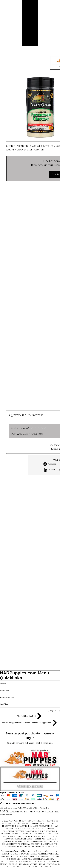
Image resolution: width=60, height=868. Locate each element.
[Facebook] (50, 464)
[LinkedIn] (50, 470)
